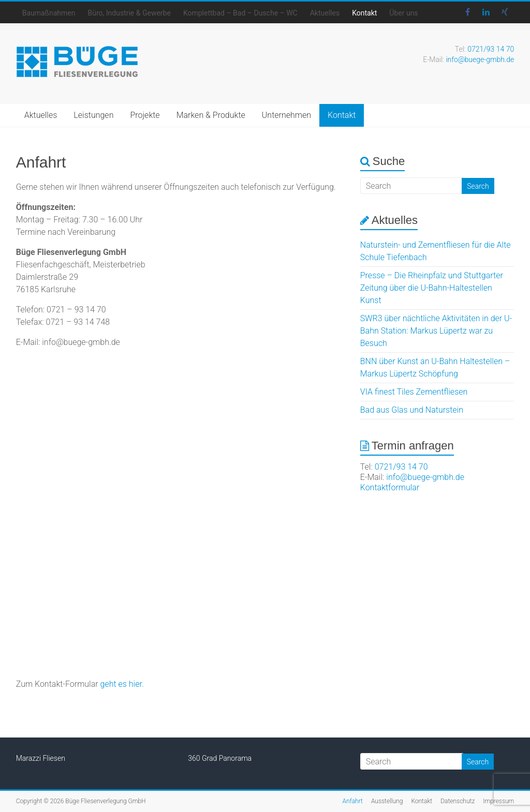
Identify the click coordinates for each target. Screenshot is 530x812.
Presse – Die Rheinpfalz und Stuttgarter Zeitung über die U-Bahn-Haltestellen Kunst (432, 288)
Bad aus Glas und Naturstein (412, 410)
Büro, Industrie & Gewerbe (129, 13)
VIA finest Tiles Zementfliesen (414, 392)
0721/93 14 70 (491, 49)
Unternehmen (286, 115)
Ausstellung (387, 801)
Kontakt (364, 13)
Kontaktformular (390, 487)
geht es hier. (122, 684)
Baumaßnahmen (49, 13)
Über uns (403, 13)
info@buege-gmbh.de (480, 59)
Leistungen (93, 115)
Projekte (145, 115)
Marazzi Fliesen (41, 758)
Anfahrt (353, 801)
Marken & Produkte (211, 115)
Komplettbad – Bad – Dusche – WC (240, 13)
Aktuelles (325, 13)
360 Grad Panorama (220, 758)
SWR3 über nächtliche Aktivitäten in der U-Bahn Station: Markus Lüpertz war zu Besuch (436, 331)
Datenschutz (458, 801)
